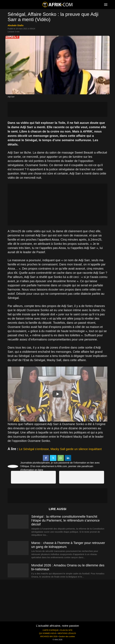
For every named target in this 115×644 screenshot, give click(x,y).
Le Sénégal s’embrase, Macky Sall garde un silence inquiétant (60, 449)
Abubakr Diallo (16, 25)
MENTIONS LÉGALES (67, 633)
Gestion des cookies (67, 637)
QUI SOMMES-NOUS (48, 633)
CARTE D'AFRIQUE (51, 630)
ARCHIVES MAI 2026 (49, 637)
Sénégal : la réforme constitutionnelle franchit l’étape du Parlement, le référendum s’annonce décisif (65, 520)
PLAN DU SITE (66, 630)
